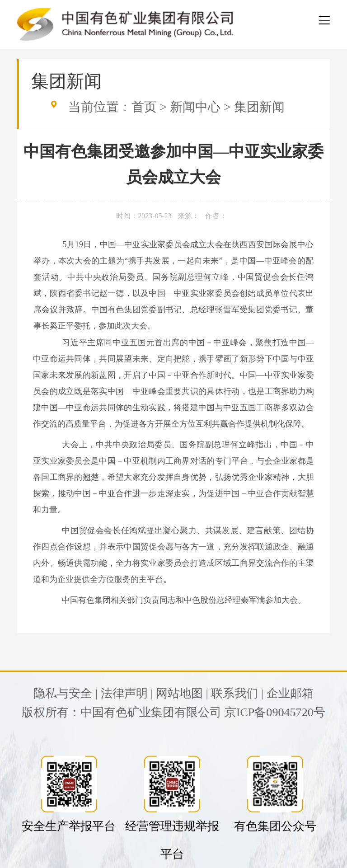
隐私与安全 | (66, 693)
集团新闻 (259, 107)
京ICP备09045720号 (275, 712)
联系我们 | (237, 693)
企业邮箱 (290, 693)
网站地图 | (182, 693)
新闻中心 (195, 107)
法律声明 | (127, 693)
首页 (144, 107)
